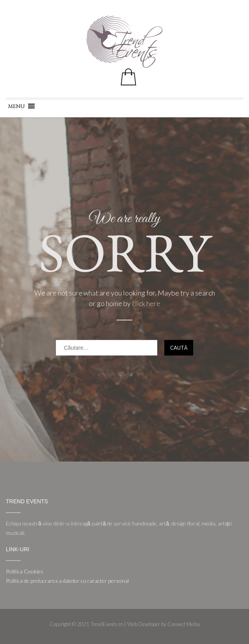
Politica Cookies (25, 571)
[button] (16, 106)
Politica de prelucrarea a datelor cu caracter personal (67, 581)
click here (146, 303)
